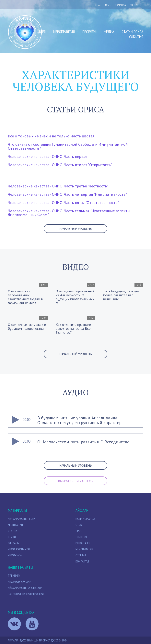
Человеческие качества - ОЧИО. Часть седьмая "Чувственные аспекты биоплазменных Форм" (69, 213)
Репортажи (83, 543)
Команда (120, 5)
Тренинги (14, 575)
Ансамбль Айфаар (19, 582)
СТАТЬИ (12, 531)
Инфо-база (15, 555)
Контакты (136, 5)
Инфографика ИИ (19, 549)
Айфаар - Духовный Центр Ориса (29, 640)
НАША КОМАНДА (85, 519)
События (136, 37)
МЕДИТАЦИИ (15, 525)
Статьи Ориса (132, 32)
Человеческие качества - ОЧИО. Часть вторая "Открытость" (60, 165)
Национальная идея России (26, 594)
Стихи (12, 537)
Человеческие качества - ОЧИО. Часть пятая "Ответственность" (63, 203)
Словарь (13, 543)
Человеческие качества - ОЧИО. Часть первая (47, 157)
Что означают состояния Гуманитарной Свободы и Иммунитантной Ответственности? (68, 146)
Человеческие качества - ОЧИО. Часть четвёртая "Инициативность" (67, 194)
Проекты (89, 32)
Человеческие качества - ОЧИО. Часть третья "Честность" (58, 186)
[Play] (15, 420)
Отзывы (81, 555)
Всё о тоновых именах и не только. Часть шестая (51, 136)
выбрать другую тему (76, 481)
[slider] (90, 420)
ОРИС (108, 5)
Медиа (109, 32)
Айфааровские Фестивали (25, 588)
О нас (98, 5)
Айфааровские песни (22, 519)
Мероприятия (64, 32)
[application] (75, 420)
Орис (79, 531)
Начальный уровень (76, 229)
